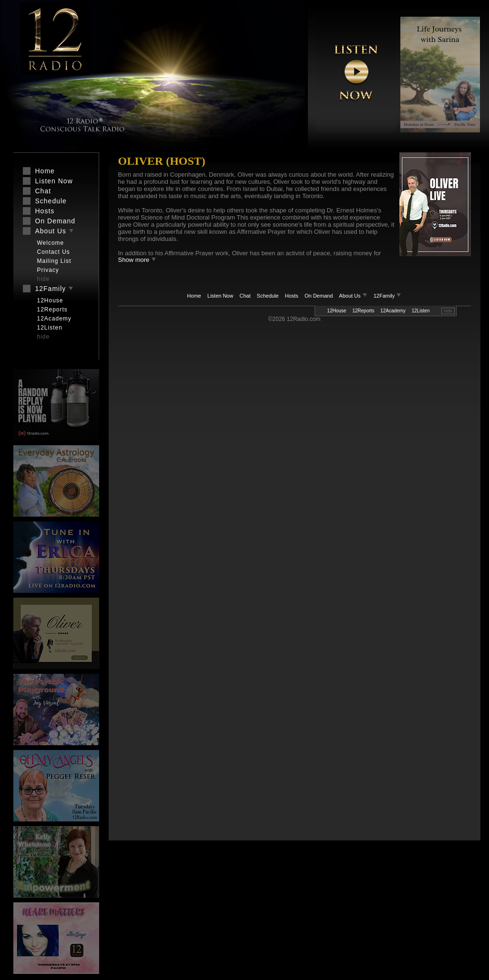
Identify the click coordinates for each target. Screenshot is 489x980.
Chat (245, 296)
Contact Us (54, 252)
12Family (388, 296)
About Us (354, 296)
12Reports (363, 311)
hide (448, 311)
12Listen (421, 311)
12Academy (393, 311)
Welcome (51, 243)
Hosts (292, 296)
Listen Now (220, 296)
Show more (137, 260)
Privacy (48, 270)
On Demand (319, 296)
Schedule (268, 296)
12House (336, 311)
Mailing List (54, 261)
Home (194, 296)
